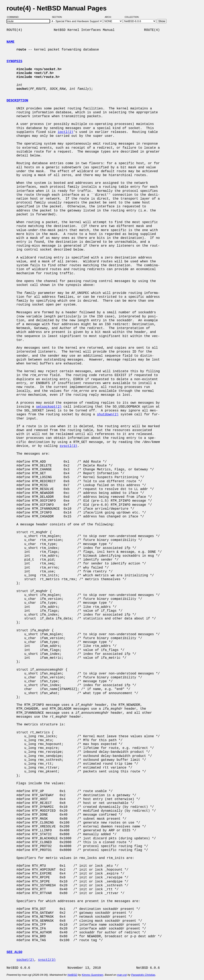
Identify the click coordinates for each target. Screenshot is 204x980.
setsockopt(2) (49, 407)
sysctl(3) (68, 446)
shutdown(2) (108, 415)
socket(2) (25, 960)
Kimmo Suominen (92, 975)
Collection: (132, 17)
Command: (14, 17)
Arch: (110, 17)
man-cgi (122, 975)
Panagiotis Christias (143, 975)
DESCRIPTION (17, 101)
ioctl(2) (66, 132)
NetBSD (72, 975)
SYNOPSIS (14, 61)
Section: (58, 17)
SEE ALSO (14, 952)
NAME (10, 42)
